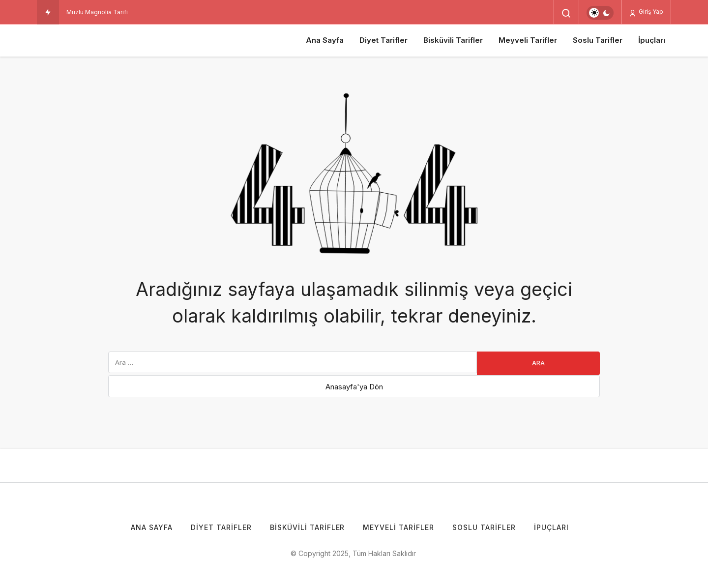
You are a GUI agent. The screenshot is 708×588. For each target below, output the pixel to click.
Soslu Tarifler (598, 40)
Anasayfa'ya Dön (354, 387)
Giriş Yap (646, 12)
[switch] (600, 13)
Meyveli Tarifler (528, 40)
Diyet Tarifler (383, 40)
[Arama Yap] (566, 13)
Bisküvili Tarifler (453, 40)
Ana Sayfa (325, 40)
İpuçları (652, 40)
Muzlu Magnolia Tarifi (97, 12)
